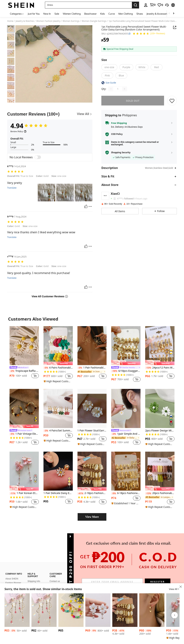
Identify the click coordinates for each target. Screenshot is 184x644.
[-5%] (46, 368)
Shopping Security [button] (121, 153)
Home (10, 21)
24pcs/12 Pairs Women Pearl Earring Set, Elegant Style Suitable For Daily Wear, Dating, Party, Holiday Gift (160, 368)
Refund (31, 569)
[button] (88, 5)
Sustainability (12, 566)
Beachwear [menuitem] (90, 14)
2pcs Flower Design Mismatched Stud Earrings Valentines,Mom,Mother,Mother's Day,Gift (160, 431)
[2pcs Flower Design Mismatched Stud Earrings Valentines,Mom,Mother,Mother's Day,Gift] (160, 408)
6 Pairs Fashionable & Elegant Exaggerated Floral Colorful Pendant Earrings (58, 368)
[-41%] (81, 493)
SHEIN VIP (55, 573)
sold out (133, 101)
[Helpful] (86, 206)
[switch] (38, 157)
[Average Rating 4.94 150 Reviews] (149, 34)
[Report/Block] (90, 206)
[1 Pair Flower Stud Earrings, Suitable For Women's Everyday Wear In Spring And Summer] (92, 408)
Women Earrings (71, 21)
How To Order (34, 573)
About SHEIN (12, 558)
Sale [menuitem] (57, 14)
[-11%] (13, 493)
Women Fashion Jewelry (48, 21)
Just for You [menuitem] (34, 14)
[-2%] (12, 371)
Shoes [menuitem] (140, 14)
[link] (153, 5)
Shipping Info (34, 561)
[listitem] (24, 355)
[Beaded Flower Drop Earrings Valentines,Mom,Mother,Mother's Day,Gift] (71, 610)
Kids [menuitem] (103, 14)
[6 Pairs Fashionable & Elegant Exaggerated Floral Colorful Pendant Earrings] (58, 346)
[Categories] (17, 14)
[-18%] (114, 371)
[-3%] (80, 368)
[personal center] (146, 5)
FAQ (52, 581)
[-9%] (114, 493)
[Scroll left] (169, 14)
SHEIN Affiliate (57, 577)
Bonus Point (55, 569)
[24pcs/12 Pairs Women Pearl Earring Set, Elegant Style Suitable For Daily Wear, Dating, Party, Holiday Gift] (160, 346)
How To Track (34, 577)
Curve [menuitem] (112, 14)
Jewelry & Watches (25, 21)
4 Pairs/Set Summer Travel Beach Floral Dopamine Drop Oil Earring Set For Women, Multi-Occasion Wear (58, 431)
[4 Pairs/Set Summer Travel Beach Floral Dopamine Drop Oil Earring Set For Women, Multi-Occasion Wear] (58, 408)
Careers (9, 570)
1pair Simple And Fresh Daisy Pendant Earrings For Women (126, 434)
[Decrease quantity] (111, 89)
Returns (31, 565)
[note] (58, 363)
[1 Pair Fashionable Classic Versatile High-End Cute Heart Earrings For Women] (152, 610)
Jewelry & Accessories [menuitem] (158, 14)
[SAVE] (172, 101)
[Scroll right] (174, 14)
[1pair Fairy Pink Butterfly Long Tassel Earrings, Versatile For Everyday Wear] (17, 610)
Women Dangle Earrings (94, 21)
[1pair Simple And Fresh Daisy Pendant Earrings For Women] (126, 408)
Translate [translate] (12, 188)
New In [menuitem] (47, 14)
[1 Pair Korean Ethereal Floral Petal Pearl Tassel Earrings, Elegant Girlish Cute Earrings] (24, 471)
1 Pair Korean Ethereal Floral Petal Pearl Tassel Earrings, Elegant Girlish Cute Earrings (24, 493)
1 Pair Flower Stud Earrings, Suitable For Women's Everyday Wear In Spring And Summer (92, 431)
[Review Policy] (19, 131)
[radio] (109, 67)
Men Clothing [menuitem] (126, 14)
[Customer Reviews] (50, 114)
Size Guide (33, 581)
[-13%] (148, 368)
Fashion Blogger (13, 562)
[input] (112, 582)
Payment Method (58, 565)
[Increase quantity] (125, 89)
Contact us (55, 561)
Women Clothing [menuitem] (72, 14)
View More (92, 517)
